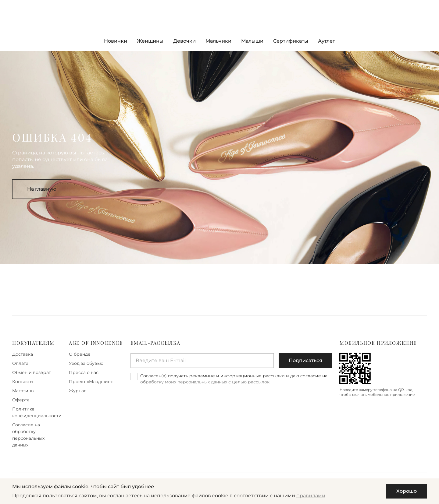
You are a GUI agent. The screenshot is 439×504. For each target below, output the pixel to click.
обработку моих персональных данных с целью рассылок (205, 382)
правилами (311, 496)
